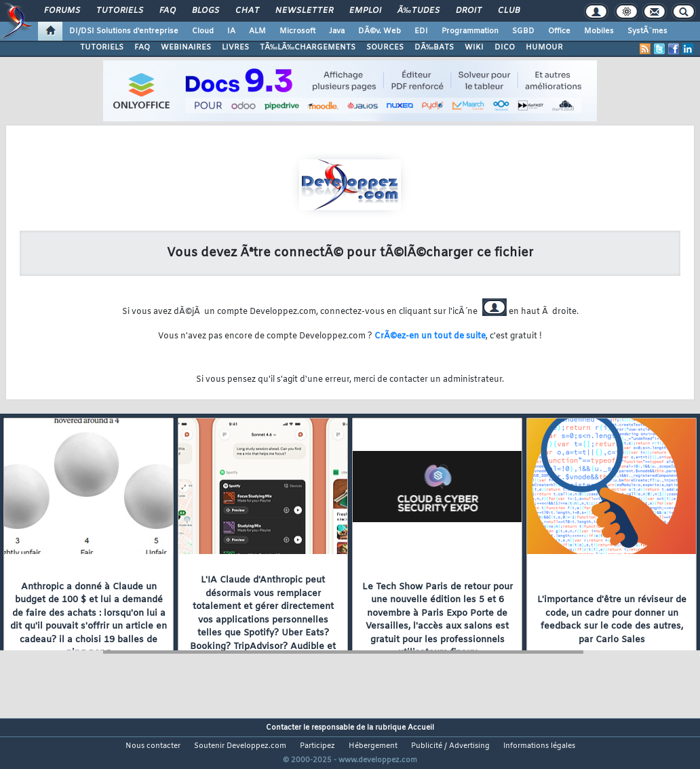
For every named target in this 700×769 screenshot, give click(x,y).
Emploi (365, 11)
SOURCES (385, 47)
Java (337, 31)
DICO (505, 47)
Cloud (203, 31)
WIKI (474, 47)
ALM (257, 31)
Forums (62, 11)
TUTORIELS (102, 47)
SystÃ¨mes (647, 31)
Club (509, 11)
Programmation (470, 31)
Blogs (206, 11)
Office (559, 31)
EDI (421, 31)
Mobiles (599, 31)
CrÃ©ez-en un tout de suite (430, 336)
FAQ (168, 11)
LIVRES (235, 47)
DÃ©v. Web (380, 31)
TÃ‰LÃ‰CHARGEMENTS (308, 47)
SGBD (523, 31)
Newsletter (304, 11)
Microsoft (297, 31)
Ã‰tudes (419, 11)
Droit (469, 11)
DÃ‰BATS (434, 47)
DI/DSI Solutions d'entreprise (124, 31)
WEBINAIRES (186, 47)
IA (231, 31)
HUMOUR (544, 47)
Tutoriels (120, 11)
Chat (247, 11)
